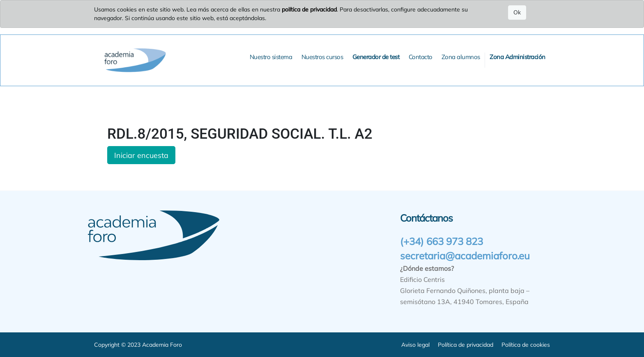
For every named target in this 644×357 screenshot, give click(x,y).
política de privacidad (309, 9)
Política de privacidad (466, 345)
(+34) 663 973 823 (442, 241)
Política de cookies (526, 345)
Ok (517, 12)
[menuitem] (271, 57)
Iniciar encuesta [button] (141, 155)
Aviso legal (415, 345)
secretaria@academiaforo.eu (465, 256)
